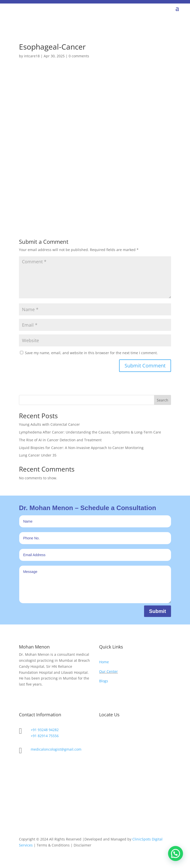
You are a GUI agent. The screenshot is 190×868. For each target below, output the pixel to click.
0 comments (79, 56)
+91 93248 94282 (45, 730)
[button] (176, 853)
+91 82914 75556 (45, 736)
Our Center (108, 671)
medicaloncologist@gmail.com (56, 749)
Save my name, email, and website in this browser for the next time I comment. (91, 353)
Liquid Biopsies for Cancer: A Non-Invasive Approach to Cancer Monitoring (81, 448)
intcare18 (32, 56)
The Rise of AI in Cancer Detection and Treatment (60, 440)
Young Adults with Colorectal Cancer (49, 424)
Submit (158, 611)
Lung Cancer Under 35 (38, 455)
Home (104, 662)
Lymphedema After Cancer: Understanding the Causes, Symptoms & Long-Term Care (90, 432)
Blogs (104, 681)
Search (163, 400)
